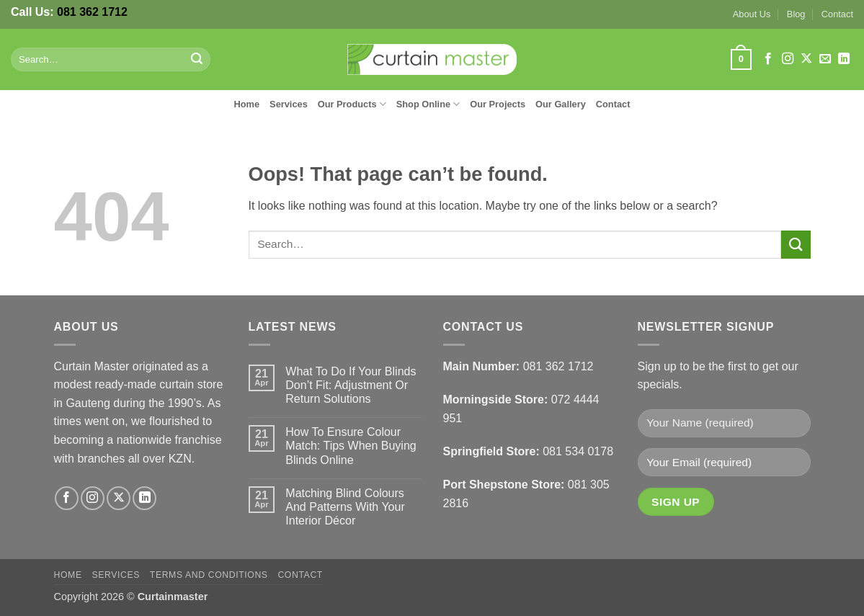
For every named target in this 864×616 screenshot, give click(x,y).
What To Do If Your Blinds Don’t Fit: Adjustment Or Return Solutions (351, 385)
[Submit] (197, 60)
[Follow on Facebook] (768, 59)
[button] (741, 60)
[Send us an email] (825, 59)
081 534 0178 (578, 451)
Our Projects (498, 104)
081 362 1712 (92, 12)
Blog (796, 14)
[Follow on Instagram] (788, 59)
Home (247, 104)
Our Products (352, 104)
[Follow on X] (806, 59)
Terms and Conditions (209, 575)
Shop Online (428, 104)
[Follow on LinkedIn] (844, 59)
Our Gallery (561, 104)
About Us (752, 14)
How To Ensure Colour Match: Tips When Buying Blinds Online (351, 446)
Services (289, 104)
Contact (837, 14)
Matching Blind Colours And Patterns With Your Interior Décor (345, 507)
